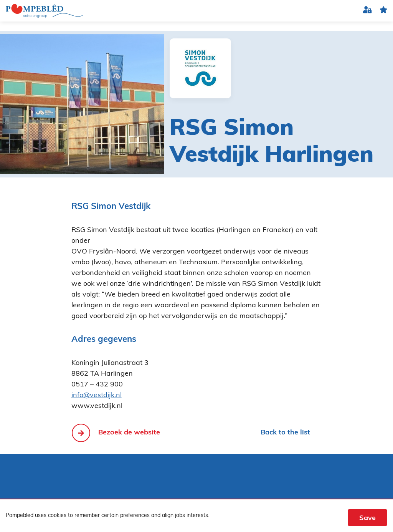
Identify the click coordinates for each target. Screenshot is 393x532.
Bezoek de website (129, 433)
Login (367, 11)
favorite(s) (383, 11)
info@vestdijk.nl (97, 395)
